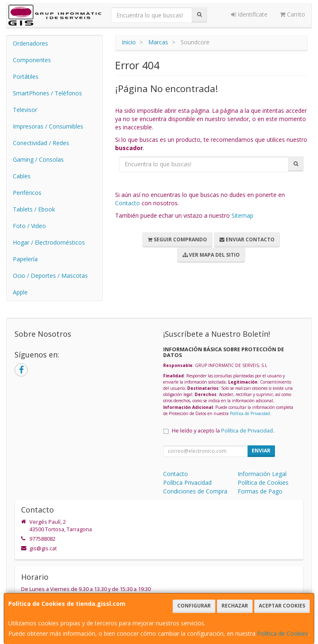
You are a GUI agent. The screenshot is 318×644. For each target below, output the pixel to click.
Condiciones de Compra (195, 491)
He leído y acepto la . (223, 431)
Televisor (25, 110)
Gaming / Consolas (38, 159)
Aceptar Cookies (282, 606)
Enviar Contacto (247, 239)
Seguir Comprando (177, 239)
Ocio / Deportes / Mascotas (50, 276)
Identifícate (249, 14)
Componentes (32, 60)
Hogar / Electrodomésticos (49, 242)
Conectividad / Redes (41, 143)
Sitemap (242, 215)
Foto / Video (29, 226)
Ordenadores (30, 43)
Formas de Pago (260, 491)
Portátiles (26, 77)
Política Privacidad (187, 482)
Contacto (128, 203)
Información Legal (262, 474)
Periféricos (27, 193)
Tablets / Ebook (34, 209)
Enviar (261, 451)
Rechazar (235, 606)
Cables (22, 176)
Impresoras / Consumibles (48, 126)
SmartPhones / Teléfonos (47, 93)
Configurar (194, 606)
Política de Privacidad (250, 413)
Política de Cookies (283, 633)
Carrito (293, 14)
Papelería (25, 259)
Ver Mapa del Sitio (211, 255)
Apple (20, 292)
